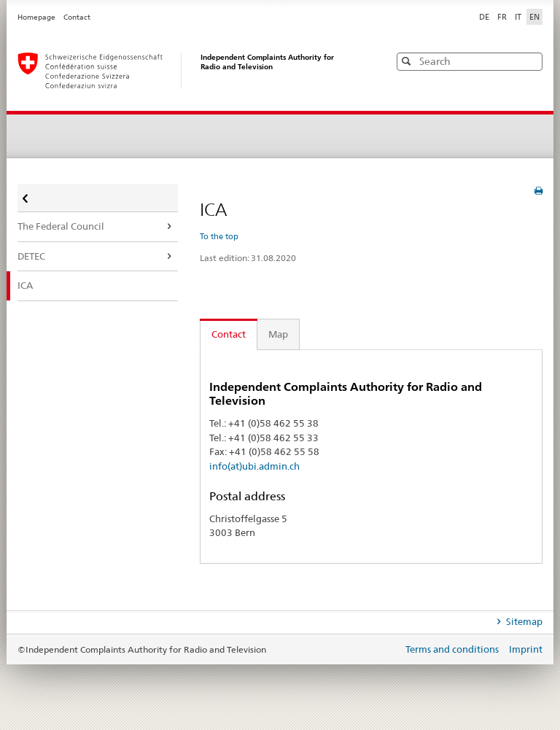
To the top (219, 236)
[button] (530, 61)
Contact (77, 17)
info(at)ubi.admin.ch (254, 466)
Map (278, 334)
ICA (25, 285)
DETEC (31, 256)
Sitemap (523, 621)
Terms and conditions (453, 649)
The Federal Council (61, 226)
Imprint (526, 649)
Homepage (37, 17)
